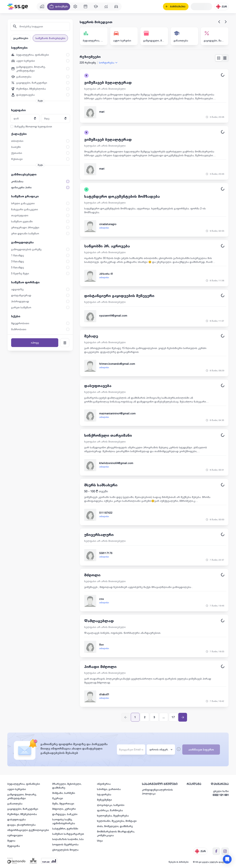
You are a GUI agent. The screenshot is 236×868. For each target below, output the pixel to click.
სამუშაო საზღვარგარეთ (68, 834)
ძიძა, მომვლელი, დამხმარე (115, 826)
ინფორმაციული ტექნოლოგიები (28, 830)
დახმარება (220, 784)
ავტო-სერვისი (17, 789)
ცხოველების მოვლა (65, 850)
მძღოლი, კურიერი (64, 809)
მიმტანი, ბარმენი (64, 793)
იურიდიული (15, 835)
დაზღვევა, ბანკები (65, 814)
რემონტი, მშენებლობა (22, 814)
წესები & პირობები (179, 862)
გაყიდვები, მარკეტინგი (23, 809)
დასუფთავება (17, 819)
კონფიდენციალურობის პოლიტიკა (157, 792)
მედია (11, 841)
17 (173, 717)
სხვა (100, 841)
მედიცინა (14, 846)
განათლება (15, 803)
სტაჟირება (104, 794)
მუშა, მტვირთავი (63, 803)
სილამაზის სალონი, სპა (68, 839)
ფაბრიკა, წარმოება (110, 810)
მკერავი (58, 798)
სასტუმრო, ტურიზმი (65, 828)
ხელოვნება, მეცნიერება (113, 816)
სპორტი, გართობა (109, 789)
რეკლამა (194, 784)
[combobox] (109, 63)
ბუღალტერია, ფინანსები (24, 784)
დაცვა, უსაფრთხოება (21, 825)
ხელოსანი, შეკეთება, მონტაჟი (117, 821)
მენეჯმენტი (104, 800)
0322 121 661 (221, 795)
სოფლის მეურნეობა (65, 844)
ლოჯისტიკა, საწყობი (111, 805)
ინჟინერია (104, 784)
